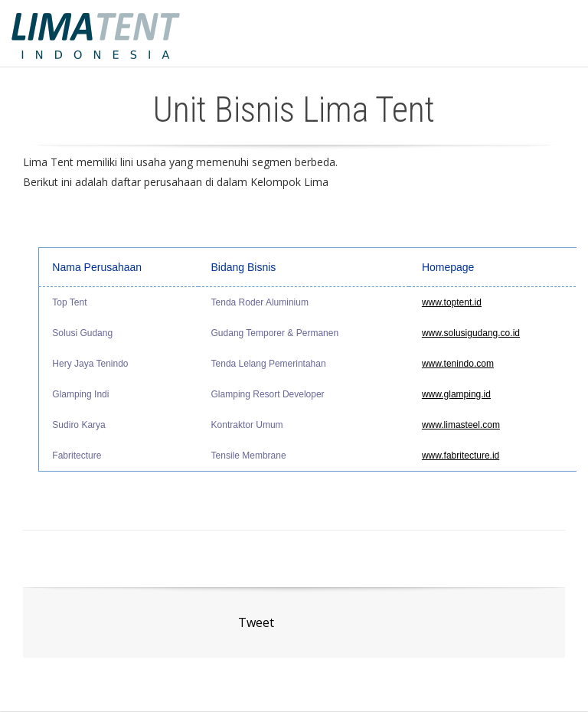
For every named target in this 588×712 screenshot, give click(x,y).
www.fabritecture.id (461, 456)
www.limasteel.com (461, 425)
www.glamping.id (456, 394)
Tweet (256, 622)
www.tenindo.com (458, 364)
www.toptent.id (452, 302)
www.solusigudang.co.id (471, 333)
